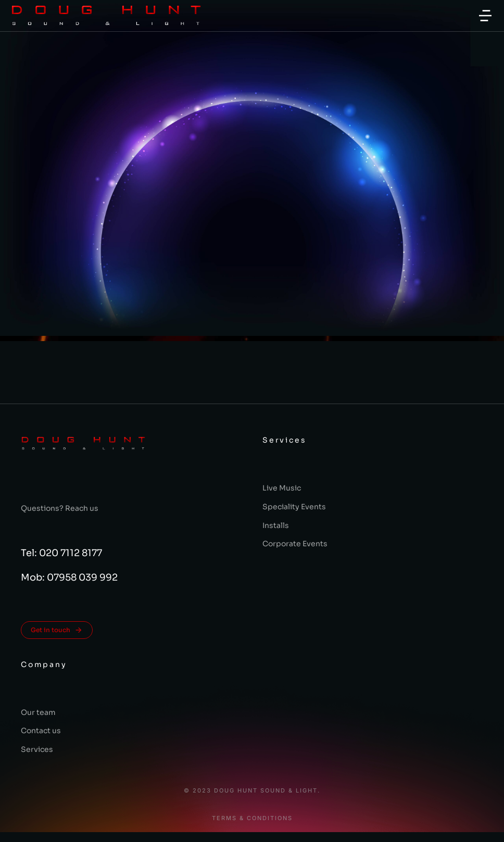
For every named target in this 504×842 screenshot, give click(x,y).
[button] (485, 16)
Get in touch (57, 630)
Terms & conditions (252, 818)
